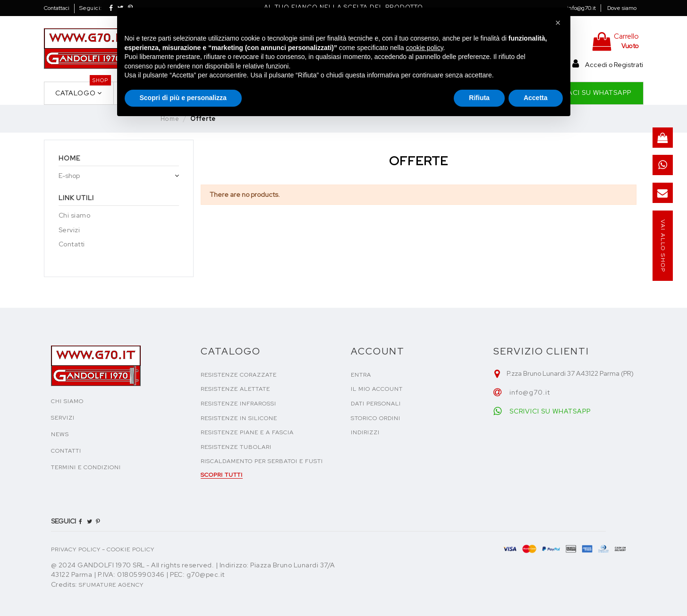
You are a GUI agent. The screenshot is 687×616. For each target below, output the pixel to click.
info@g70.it (581, 8)
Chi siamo (75, 215)
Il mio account (377, 389)
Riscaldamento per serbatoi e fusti (262, 461)
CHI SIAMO (67, 401)
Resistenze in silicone (239, 418)
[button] (558, 23)
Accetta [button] (536, 98)
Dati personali (376, 404)
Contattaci (57, 8)
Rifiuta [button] (479, 98)
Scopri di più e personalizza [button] (183, 98)
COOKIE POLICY (131, 549)
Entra (361, 375)
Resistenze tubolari (236, 447)
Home (69, 158)
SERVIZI (63, 418)
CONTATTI (66, 451)
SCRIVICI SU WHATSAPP (550, 411)
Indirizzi (365, 432)
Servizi (69, 230)
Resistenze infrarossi (238, 404)
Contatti (72, 244)
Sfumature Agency (111, 585)
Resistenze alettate (235, 389)
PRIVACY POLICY (76, 549)
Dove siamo (622, 8)
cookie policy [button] (424, 48)
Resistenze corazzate (239, 375)
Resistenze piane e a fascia (247, 432)
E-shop (69, 176)
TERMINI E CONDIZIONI (86, 467)
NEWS (60, 434)
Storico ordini (376, 418)
